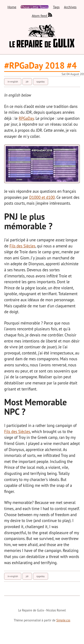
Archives (70, 7)
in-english (13, 82)
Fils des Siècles (22, 246)
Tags (56, 7)
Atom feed (42, 15)
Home (12, 7)
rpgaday (40, 82)
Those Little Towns (35, 7)
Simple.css (63, 620)
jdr (27, 82)
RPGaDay (26, 118)
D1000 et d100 (42, 197)
